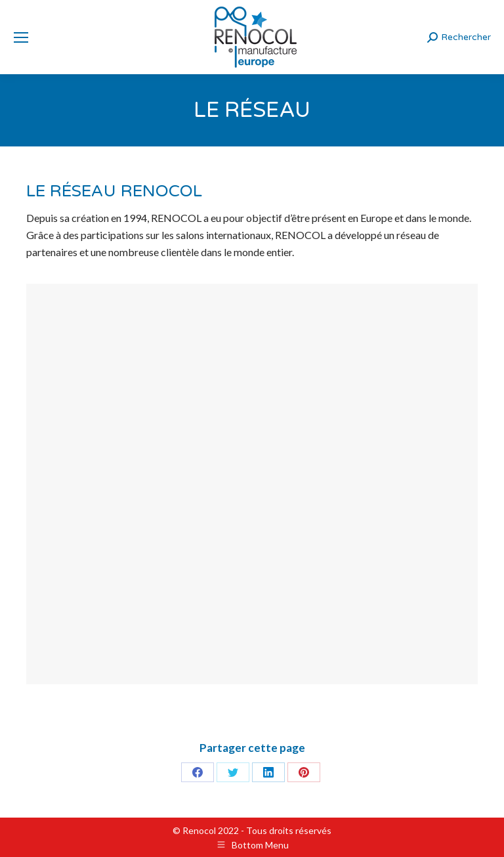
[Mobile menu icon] (21, 37)
